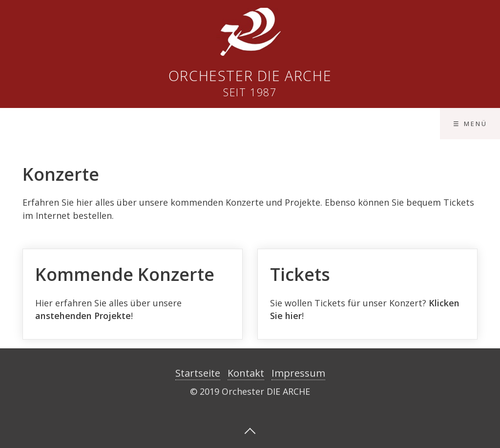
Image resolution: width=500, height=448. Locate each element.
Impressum (298, 373)
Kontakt (246, 373)
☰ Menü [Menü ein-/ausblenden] (470, 124)
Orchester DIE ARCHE (250, 75)
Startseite (198, 373)
